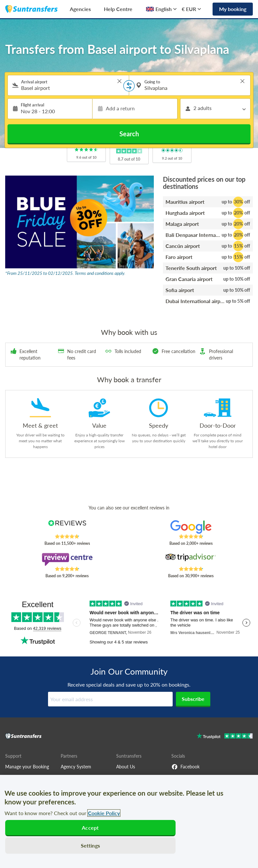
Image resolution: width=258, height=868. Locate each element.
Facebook (185, 767)
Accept (90, 828)
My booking (233, 9)
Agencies (80, 9)
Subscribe (193, 699)
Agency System (76, 767)
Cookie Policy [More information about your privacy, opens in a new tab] (104, 813)
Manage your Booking (27, 767)
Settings (90, 845)
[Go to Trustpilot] (225, 737)
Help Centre (118, 9)
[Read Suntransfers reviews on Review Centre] (67, 559)
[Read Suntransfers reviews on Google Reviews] (191, 527)
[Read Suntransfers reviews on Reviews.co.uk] (67, 527)
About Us (126, 767)
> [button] (119, 81)
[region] (129, 821)
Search (129, 134)
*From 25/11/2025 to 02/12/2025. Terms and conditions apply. (65, 273)
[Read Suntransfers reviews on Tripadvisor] (191, 559)
